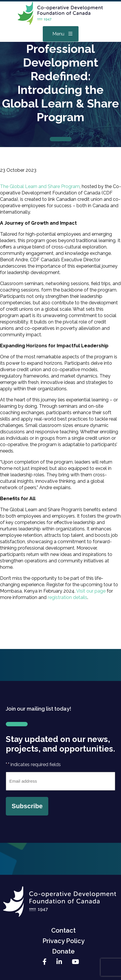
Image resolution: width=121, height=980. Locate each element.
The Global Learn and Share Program (40, 186)
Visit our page (90, 591)
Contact (63, 930)
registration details (67, 597)
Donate (63, 951)
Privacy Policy (64, 941)
